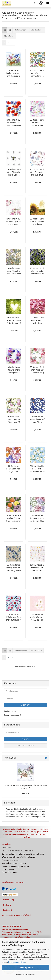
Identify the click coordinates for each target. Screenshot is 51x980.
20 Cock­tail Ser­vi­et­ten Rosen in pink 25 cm (37, 320)
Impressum (6, 848)
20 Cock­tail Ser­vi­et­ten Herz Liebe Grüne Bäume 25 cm (14, 321)
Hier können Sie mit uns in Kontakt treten (18, 851)
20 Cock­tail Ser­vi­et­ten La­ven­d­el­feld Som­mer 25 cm (37, 271)
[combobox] (21, 30)
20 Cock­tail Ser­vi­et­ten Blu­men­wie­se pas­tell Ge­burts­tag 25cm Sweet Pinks (37, 123)
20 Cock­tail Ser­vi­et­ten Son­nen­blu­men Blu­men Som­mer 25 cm (37, 222)
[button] (5, 30)
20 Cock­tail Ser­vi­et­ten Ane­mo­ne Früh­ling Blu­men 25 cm (14, 370)
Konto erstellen (10, 711)
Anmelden (26, 705)
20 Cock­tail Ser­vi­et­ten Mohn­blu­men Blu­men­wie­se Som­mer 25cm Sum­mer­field (14, 123)
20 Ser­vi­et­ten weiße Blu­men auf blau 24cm (37, 419)
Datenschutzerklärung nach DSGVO (16, 866)
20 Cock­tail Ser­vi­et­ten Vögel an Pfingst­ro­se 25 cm (14, 419)
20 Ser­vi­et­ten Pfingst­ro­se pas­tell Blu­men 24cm (37, 518)
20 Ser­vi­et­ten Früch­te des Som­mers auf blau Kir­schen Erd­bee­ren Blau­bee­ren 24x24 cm (14, 617)
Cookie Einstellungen (10, 872)
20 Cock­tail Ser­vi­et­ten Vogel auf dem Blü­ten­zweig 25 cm (37, 370)
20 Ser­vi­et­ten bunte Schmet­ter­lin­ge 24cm (14, 469)
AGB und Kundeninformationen (14, 863)
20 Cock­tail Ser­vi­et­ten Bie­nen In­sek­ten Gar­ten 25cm (14, 172)
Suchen (26, 739)
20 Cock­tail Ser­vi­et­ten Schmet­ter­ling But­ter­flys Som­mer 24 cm (37, 172)
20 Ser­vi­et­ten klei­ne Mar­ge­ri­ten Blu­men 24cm (37, 469)
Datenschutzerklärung (17, 962)
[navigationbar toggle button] (48, 3)
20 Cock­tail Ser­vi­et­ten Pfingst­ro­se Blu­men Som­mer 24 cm (14, 222)
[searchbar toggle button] (34, 3)
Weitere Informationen (26, 975)
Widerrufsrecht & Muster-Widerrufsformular (19, 857)
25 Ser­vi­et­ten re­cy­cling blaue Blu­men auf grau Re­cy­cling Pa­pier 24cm (14, 568)
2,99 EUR (26, 794)
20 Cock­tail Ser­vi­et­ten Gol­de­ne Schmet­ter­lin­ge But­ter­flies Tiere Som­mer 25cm (37, 73)
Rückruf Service (8, 869)
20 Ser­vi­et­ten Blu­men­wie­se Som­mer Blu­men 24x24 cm (37, 568)
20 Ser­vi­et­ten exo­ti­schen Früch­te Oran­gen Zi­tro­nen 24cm (14, 518)
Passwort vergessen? (13, 715)
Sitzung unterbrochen (10, 860)
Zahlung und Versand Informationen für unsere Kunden (23, 854)
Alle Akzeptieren (26, 968)
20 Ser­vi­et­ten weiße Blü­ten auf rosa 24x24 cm (37, 617)
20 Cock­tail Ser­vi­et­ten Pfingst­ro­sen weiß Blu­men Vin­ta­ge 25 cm (14, 271)
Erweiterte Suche (26, 745)
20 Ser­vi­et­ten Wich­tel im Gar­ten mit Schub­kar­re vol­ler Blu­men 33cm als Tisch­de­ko (14, 73)
